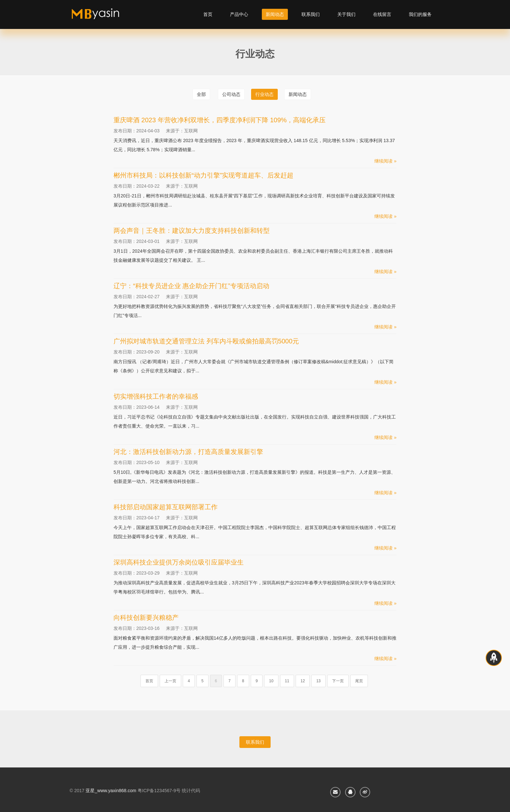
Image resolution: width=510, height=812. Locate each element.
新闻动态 (275, 14)
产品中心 (239, 14)
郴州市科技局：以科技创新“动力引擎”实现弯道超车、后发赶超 (203, 175)
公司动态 (231, 94)
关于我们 (346, 14)
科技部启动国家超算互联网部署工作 (166, 507)
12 (303, 681)
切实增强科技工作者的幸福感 (156, 396)
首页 (208, 14)
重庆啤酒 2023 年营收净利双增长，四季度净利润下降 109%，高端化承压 (220, 120)
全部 (201, 94)
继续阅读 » (385, 161)
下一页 (338, 681)
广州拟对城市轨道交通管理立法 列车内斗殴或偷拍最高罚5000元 (206, 341)
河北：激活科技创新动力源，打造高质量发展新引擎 (188, 452)
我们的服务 (420, 14)
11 (287, 681)
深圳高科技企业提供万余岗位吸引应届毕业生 (179, 562)
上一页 (170, 681)
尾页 (359, 681)
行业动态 (264, 94)
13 (318, 681)
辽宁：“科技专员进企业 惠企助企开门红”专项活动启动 (191, 286)
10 (271, 681)
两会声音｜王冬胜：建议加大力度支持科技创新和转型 (192, 231)
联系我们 (311, 14)
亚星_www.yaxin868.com (111, 791)
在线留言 (382, 14)
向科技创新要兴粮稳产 (146, 618)
